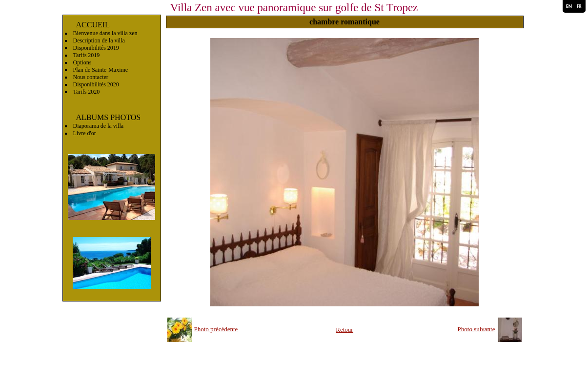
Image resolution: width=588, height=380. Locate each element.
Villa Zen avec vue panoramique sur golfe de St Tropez (294, 8)
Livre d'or (85, 133)
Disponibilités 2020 (96, 84)
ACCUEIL (93, 25)
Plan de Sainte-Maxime (101, 70)
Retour (344, 330)
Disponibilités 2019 (96, 48)
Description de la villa (99, 40)
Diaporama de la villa (99, 126)
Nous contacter (91, 77)
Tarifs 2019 (87, 55)
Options (82, 62)
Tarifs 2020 (87, 92)
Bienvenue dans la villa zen (105, 33)
